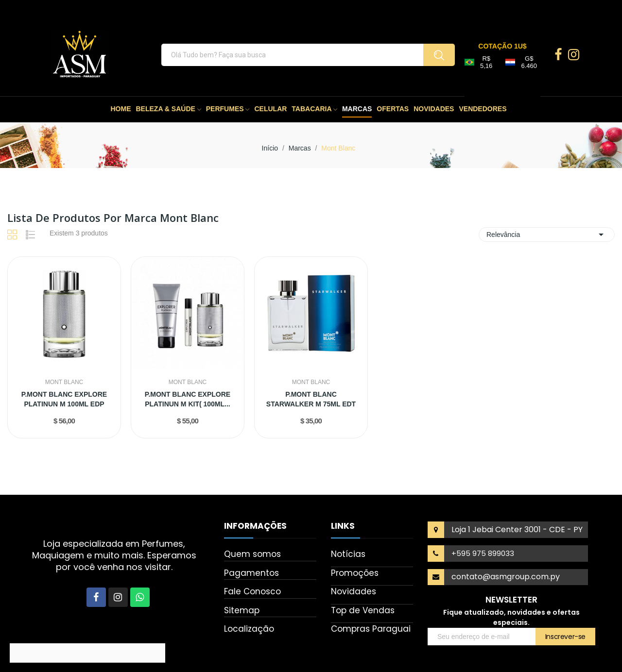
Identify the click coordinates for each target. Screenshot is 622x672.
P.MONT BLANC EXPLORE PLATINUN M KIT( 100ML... (188, 399)
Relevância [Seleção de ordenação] (547, 235)
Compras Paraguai (371, 629)
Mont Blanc (64, 382)
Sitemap (242, 610)
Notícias (348, 554)
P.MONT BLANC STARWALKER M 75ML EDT (311, 399)
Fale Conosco (252, 591)
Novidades (354, 591)
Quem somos (252, 554)
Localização (249, 629)
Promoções (355, 573)
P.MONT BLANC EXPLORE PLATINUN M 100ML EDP (64, 399)
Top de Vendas (363, 610)
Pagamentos (251, 573)
